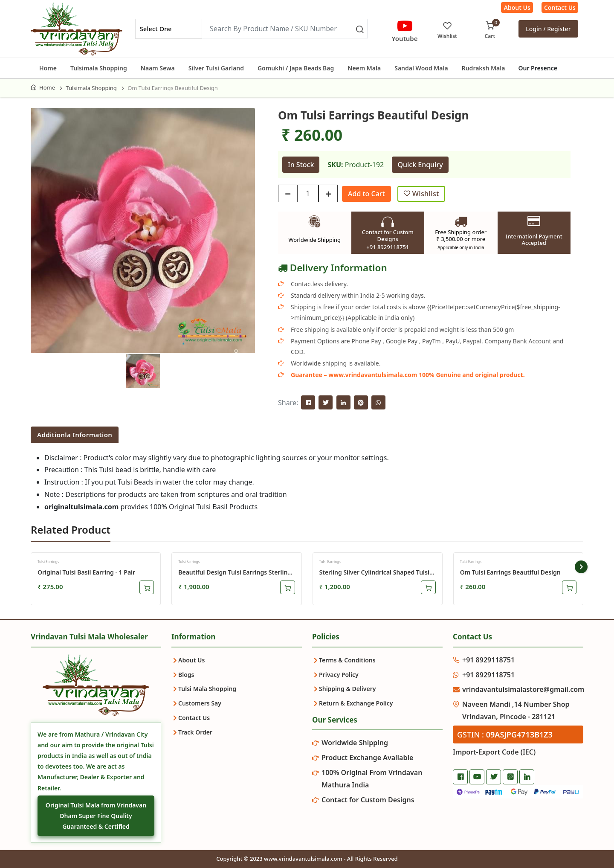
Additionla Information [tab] (75, 435)
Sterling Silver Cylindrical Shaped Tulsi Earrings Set (374, 572)
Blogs (186, 675)
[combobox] (169, 29)
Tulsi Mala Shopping (207, 689)
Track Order (195, 732)
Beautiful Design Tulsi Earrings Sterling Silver (235, 572)
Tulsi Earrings (48, 562)
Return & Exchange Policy (356, 703)
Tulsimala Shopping (99, 68)
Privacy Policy (339, 675)
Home (48, 68)
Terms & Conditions (347, 660)
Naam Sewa (158, 68)
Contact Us (560, 7)
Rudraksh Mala (484, 68)
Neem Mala (364, 68)
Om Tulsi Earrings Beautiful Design (510, 572)
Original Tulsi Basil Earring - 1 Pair (86, 572)
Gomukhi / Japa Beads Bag (296, 68)
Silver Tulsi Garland (216, 68)
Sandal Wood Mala (421, 68)
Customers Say (200, 703)
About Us (517, 7)
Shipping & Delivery (347, 689)
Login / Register (548, 29)
